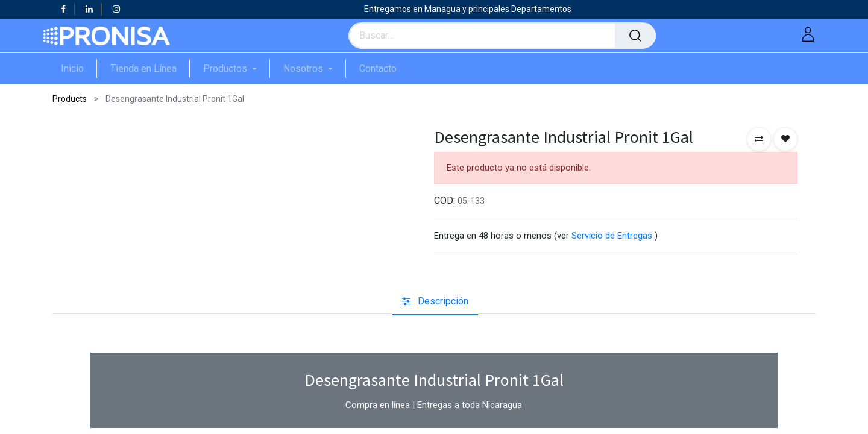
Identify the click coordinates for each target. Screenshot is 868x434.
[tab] (435, 301)
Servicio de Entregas (612, 236)
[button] (759, 139)
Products (70, 99)
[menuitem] (79, 68)
